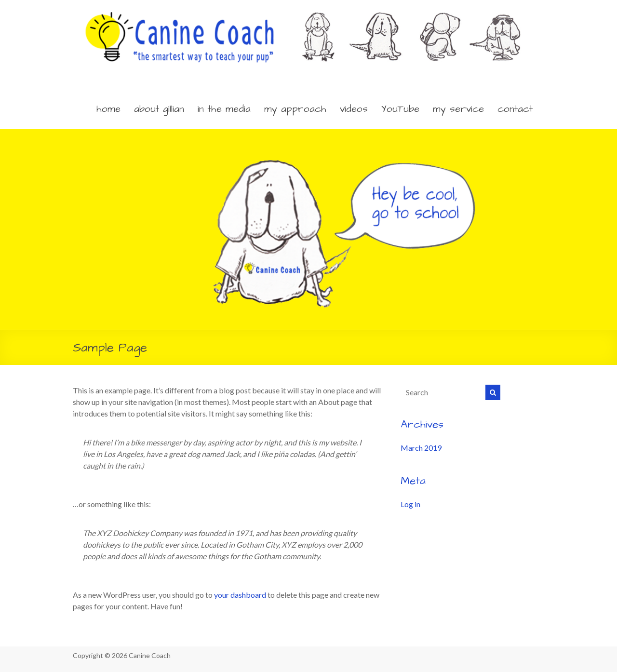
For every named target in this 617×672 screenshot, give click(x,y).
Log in (410, 504)
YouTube (400, 109)
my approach (295, 109)
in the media (224, 109)
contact (515, 109)
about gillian (159, 109)
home (108, 109)
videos (354, 109)
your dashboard (240, 595)
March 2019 (421, 448)
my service (458, 109)
